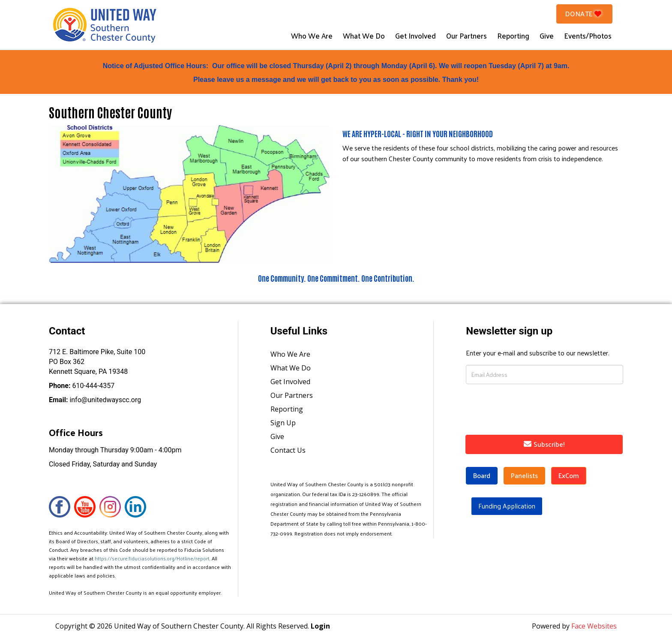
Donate (585, 14)
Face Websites (594, 626)
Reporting (513, 36)
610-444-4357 (82, 386)
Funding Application (507, 506)
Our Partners (466, 36)
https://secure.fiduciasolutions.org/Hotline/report (152, 558)
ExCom (569, 475)
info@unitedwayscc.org (95, 400)
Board (482, 475)
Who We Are (312, 36)
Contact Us (288, 450)
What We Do (364, 36)
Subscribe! (544, 444)
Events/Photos (588, 36)
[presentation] (525, 408)
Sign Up (283, 423)
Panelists (524, 475)
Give (547, 36)
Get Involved (415, 36)
